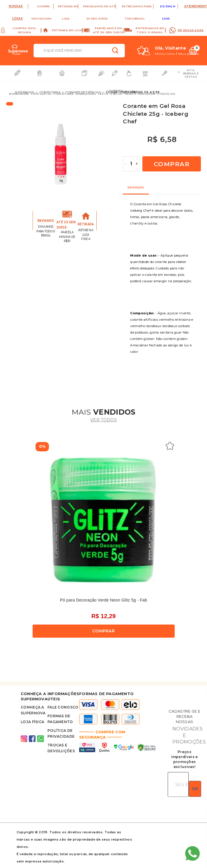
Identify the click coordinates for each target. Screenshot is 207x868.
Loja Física (32, 722)
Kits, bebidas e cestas (191, 73)
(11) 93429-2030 (191, 30)
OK (195, 789)
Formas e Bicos (116, 92)
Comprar (172, 164)
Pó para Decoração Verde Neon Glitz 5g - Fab (103, 600)
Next (120, 156)
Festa (103, 94)
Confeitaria (63, 94)
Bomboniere (19, 94)
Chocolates (41, 94)
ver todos (103, 420)
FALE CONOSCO (63, 707)
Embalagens (86, 94)
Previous (33, 156)
